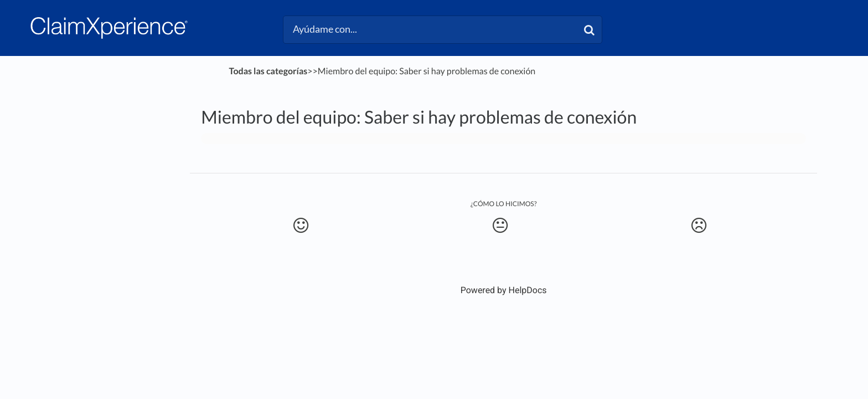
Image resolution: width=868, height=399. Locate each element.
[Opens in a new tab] (504, 290)
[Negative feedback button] (699, 226)
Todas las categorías (268, 71)
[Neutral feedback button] (500, 226)
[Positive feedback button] (301, 226)
